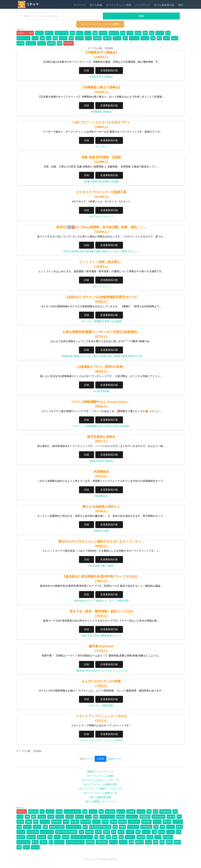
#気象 (87, 182)
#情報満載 (91, 426)
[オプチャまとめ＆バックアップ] (101, 780)
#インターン (110, 601)
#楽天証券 (94, 566)
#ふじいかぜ (120, 671)
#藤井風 (80, 671)
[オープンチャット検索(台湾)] (100, 784)
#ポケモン (95, 706)
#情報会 (109, 77)
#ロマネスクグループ (101, 217)
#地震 (94, 182)
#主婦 (96, 391)
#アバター (101, 147)
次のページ (114, 759)
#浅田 (106, 531)
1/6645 (102, 759)
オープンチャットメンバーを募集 (100, 24)
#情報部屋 (67, 356)
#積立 (104, 566)
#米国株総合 (101, 496)
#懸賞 (124, 251)
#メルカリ (115, 251)
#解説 (111, 566)
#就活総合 (80, 601)
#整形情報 (106, 636)
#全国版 (115, 182)
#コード (117, 636)
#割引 (96, 356)
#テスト (90, 601)
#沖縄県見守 (96, 77)
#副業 (98, 251)
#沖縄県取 (96, 112)
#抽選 (103, 356)
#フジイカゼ (105, 671)
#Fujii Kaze (91, 671)
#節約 (105, 251)
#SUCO (119, 740)
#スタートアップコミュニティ (97, 740)
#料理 (117, 356)
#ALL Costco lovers (109, 426)
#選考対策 (123, 601)
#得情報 (75, 251)
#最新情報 (107, 706)
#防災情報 (104, 182)
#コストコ (79, 426)
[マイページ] (109, 801)
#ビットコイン (101, 286)
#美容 (96, 636)
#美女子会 (87, 636)
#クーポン (86, 356)
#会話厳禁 (116, 321)
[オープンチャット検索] (101, 776)
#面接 (99, 601)
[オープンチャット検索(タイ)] (100, 793)
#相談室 (98, 531)
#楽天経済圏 (87, 251)
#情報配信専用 (101, 321)
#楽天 (110, 356)
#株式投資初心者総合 (101, 461)
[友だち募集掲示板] (101, 797)
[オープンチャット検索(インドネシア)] (100, 789)
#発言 (66, 251)
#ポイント (134, 251)
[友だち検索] (92, 801)
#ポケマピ (87, 321)
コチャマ (28, 4)
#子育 (138, 356)
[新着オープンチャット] (101, 772)
